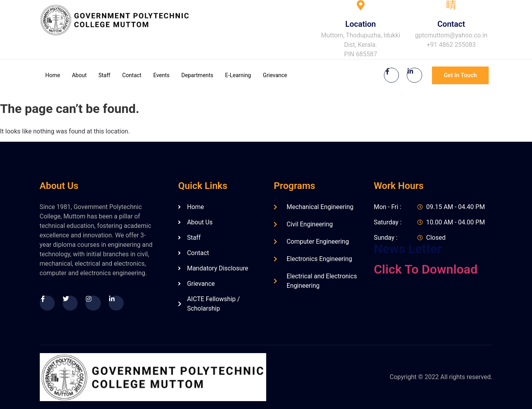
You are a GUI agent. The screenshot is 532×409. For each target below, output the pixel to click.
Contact (132, 75)
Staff (104, 75)
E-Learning (238, 75)
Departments (197, 75)
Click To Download (426, 269)
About (79, 75)
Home (53, 75)
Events (161, 75)
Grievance (275, 75)
